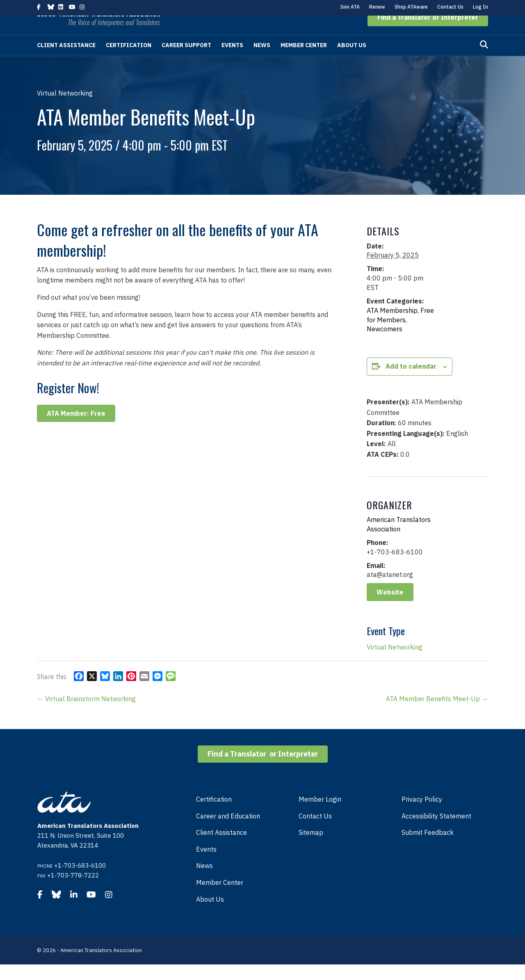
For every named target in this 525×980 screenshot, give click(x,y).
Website (390, 608)
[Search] (484, 60)
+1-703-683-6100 (80, 881)
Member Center (304, 61)
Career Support (186, 61)
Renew (377, 7)
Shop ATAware (411, 7)
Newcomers (385, 344)
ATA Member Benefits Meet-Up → (437, 714)
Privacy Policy (422, 815)
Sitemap (311, 848)
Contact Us (450, 7)
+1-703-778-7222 (73, 891)
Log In (480, 7)
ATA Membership (392, 326)
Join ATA (350, 7)
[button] (428, 33)
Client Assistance (66, 61)
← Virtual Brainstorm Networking (86, 714)
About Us (352, 61)
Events (232, 61)
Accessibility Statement (436, 832)
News (262, 61)
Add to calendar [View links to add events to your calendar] (411, 382)
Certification (129, 61)
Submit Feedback (428, 848)
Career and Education (228, 832)
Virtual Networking (395, 663)
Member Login (320, 815)
